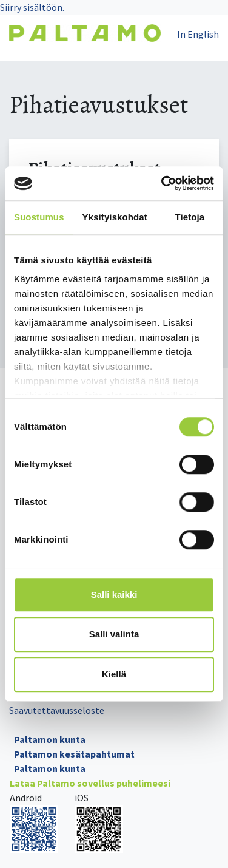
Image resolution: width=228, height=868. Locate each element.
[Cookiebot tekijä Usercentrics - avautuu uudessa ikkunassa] (163, 183)
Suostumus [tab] (39, 217)
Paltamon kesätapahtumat (74, 754)
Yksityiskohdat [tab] (115, 217)
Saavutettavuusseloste (57, 710)
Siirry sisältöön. (32, 7)
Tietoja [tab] (190, 217)
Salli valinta (114, 634)
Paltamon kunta (50, 739)
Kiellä (114, 674)
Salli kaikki (114, 595)
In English (198, 34)
